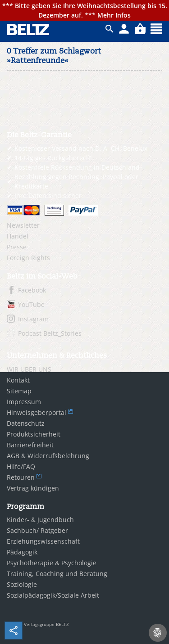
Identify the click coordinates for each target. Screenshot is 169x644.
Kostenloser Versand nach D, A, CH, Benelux (81, 148)
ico (110, 29)
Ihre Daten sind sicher (48, 196)
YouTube (31, 304)
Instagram (33, 319)
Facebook (32, 290)
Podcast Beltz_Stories (50, 333)
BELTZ (28, 29)
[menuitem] (84, 225)
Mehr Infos (114, 15)
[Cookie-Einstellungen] (158, 633)
